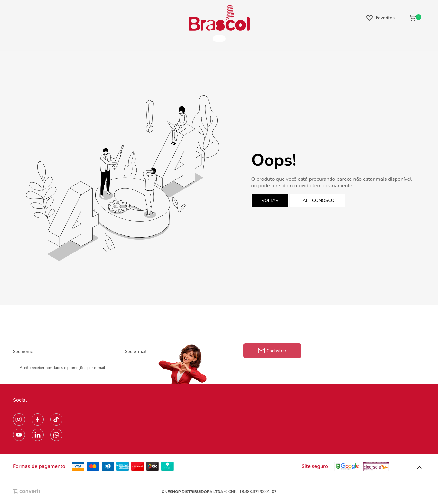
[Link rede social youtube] (19, 435)
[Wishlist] (380, 18)
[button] (419, 468)
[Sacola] (415, 18)
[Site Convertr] (42, 492)
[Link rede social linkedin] (38, 435)
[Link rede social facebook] (38, 419)
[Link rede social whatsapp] (56, 435)
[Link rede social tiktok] (56, 419)
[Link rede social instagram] (19, 419)
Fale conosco (318, 201)
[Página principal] (219, 18)
